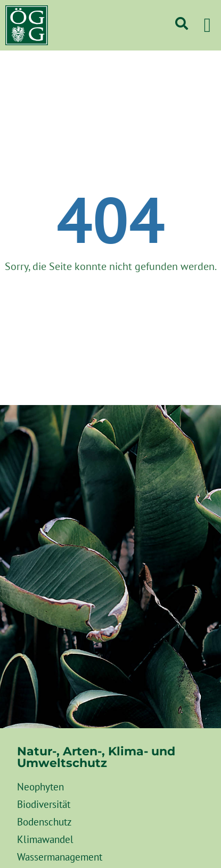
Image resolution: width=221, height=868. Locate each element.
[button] (207, 26)
